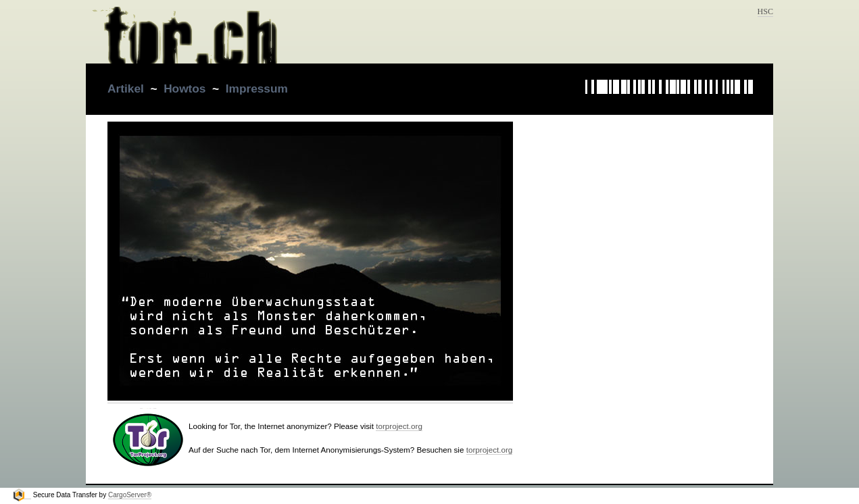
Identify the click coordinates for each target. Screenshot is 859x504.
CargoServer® (130, 495)
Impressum (257, 89)
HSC (765, 11)
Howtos (185, 89)
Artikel (126, 89)
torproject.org (399, 426)
